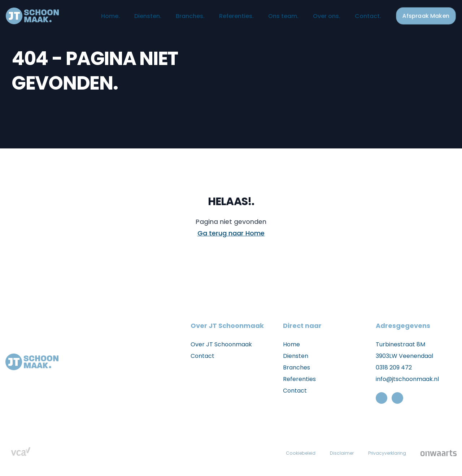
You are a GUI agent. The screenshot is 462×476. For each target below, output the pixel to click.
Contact (359, 19)
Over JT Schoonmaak (221, 344)
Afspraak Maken (417, 19)
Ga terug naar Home (231, 233)
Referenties (227, 19)
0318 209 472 (394, 367)
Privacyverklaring (385, 453)
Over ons (317, 19)
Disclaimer (336, 453)
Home (101, 19)
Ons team (274, 19)
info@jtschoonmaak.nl (407, 379)
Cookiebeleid (292, 453)
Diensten (138, 19)
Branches (181, 19)
